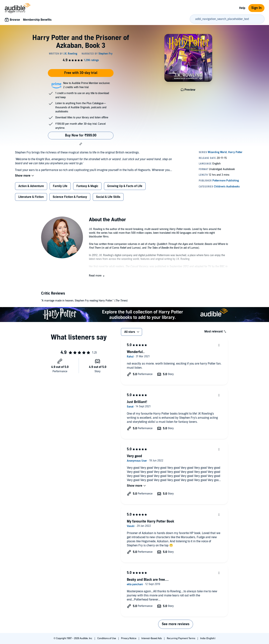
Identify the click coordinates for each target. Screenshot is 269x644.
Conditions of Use (107, 638)
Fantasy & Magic (87, 186)
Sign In (256, 8)
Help (242, 8)
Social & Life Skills (108, 197)
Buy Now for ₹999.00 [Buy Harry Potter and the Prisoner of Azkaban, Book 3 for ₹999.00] (81, 135)
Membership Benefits (37, 20)
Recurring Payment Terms (181, 638)
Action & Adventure (31, 186)
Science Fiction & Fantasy (70, 197)
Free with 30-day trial (81, 73)
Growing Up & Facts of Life (125, 186)
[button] (81, 144)
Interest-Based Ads (152, 638)
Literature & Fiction (31, 197)
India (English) (208, 638)
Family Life (60, 186)
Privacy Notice (129, 638)
